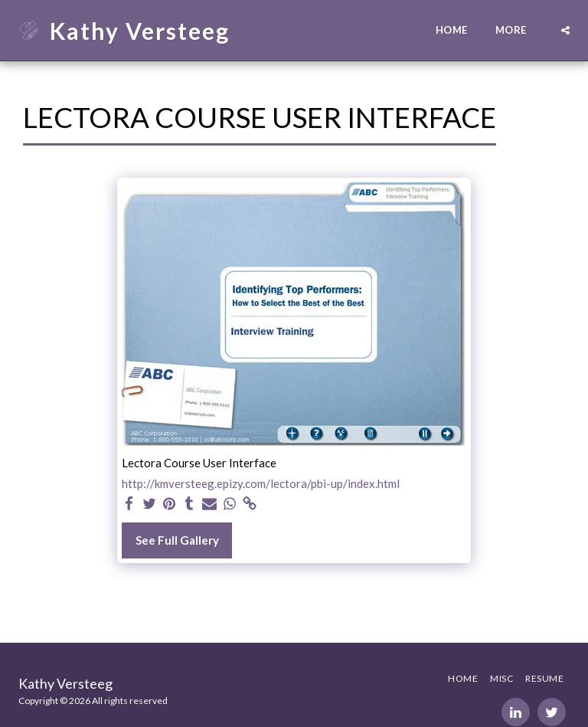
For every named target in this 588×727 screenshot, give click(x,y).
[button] (565, 30)
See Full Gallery (177, 540)
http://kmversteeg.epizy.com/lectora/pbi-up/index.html (261, 483)
